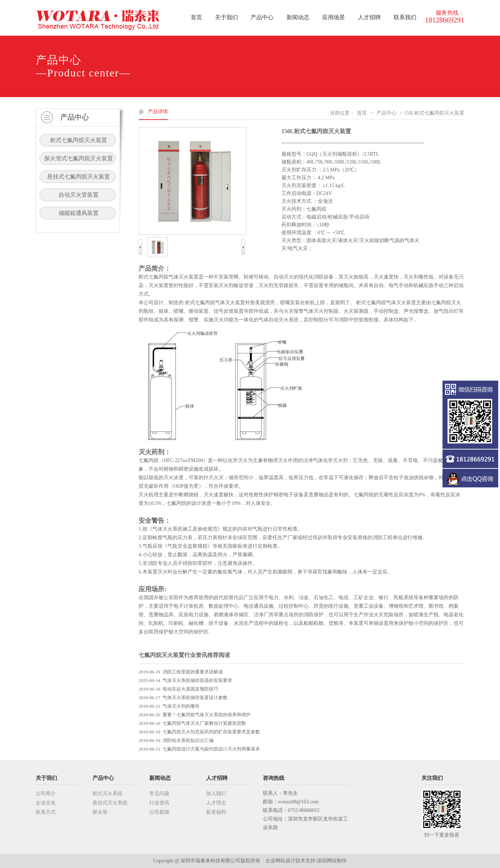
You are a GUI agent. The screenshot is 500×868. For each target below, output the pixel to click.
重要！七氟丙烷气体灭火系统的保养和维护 (207, 715)
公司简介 (46, 794)
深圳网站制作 (332, 861)
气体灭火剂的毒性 (181, 706)
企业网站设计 (280, 861)
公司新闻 (159, 812)
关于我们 (46, 778)
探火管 (100, 812)
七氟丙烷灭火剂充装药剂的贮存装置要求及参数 (211, 732)
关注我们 (432, 778)
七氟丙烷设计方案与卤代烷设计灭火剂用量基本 (211, 749)
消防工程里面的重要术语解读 (193, 672)
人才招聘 (217, 778)
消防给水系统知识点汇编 (188, 740)
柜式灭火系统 (107, 794)
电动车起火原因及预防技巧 (190, 689)
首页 (362, 113)
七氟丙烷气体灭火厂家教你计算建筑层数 (204, 723)
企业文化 (46, 803)
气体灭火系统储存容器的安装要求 (197, 680)
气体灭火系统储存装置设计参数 (195, 698)
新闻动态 (160, 778)
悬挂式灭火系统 (110, 803)
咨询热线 (274, 778)
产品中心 (386, 113)
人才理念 (216, 803)
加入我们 (216, 794)
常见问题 (159, 794)
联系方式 (46, 812)
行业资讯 (159, 803)
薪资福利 (216, 812)
